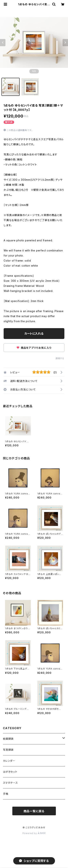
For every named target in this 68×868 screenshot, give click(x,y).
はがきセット (10, 772)
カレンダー (9, 761)
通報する (60, 358)
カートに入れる (34, 334)
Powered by (34, 833)
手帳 (6, 794)
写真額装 (8, 750)
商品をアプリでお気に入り (34, 348)
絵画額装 (8, 739)
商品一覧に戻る (34, 811)
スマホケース (10, 783)
